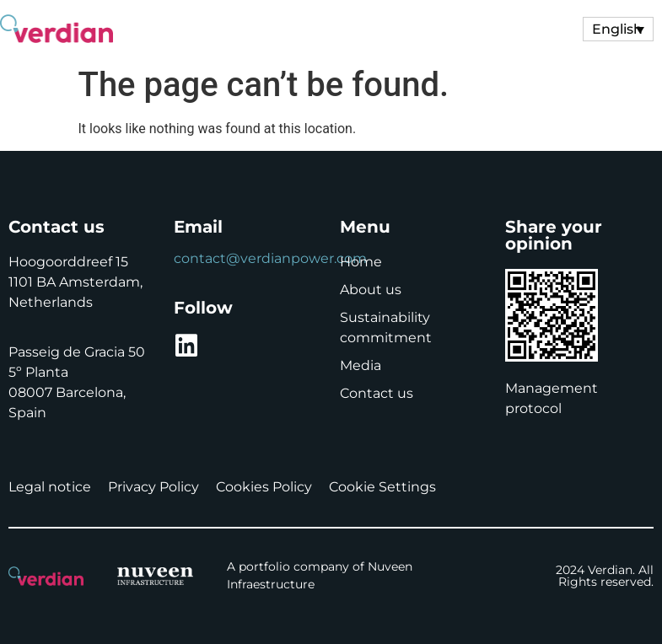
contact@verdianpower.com (270, 258)
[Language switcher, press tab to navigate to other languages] (618, 29)
